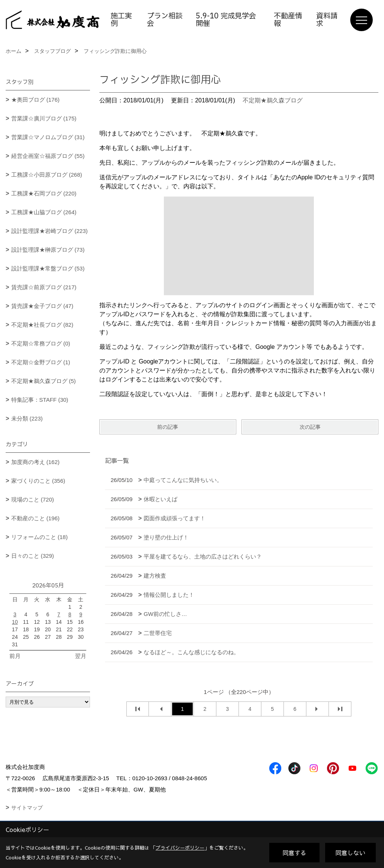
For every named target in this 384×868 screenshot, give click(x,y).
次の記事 (310, 427)
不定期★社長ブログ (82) (42, 325)
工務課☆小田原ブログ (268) (47, 175)
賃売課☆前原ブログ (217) (44, 287)
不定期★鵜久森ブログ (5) (44, 381)
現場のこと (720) (33, 499)
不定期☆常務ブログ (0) (41, 343)
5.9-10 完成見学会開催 (226, 20)
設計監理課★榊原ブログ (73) (48, 250)
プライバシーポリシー (180, 848)
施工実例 (121, 20)
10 (15, 622)
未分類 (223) (27, 418)
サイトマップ (27, 808)
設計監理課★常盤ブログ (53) (48, 268)
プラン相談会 (165, 20)
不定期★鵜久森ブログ (273, 100)
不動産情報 (288, 20)
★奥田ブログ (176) (35, 100)
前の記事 (168, 427)
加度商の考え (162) (35, 462)
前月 (15, 656)
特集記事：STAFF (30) (40, 400)
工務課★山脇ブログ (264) (44, 212)
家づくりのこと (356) (38, 481)
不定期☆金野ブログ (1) (41, 362)
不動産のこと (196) (35, 518)
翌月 (81, 656)
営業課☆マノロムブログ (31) (48, 137)
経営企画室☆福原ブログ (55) (48, 156)
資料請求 (327, 20)
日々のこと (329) (33, 556)
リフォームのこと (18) (40, 537)
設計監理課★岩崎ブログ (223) (49, 231)
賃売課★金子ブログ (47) (42, 306)
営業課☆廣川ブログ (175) (44, 118)
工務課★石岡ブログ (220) (44, 193)
